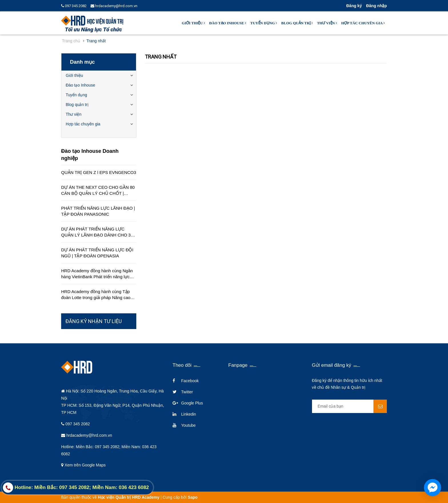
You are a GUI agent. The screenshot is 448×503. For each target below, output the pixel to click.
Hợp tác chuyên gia (363, 23)
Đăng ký (354, 6)
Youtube (188, 425)
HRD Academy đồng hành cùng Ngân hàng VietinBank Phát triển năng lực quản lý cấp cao (97, 274)
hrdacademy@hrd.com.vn (114, 6)
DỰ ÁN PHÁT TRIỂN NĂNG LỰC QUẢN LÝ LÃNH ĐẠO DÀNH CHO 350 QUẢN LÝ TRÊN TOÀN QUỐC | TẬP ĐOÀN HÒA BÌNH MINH (98, 232)
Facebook (190, 381)
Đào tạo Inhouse (228, 23)
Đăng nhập (376, 6)
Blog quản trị (297, 23)
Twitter (187, 392)
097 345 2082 (74, 6)
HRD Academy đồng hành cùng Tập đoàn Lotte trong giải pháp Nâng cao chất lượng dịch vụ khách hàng (96, 295)
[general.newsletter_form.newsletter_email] (350, 406)
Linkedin (189, 414)
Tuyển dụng (264, 23)
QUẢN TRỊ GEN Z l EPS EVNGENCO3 (99, 172)
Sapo (193, 497)
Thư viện (327, 23)
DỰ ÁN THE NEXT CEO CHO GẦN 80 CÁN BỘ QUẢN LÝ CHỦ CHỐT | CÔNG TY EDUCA (98, 191)
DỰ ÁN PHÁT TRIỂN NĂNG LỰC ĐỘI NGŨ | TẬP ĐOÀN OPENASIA (97, 253)
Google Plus (192, 403)
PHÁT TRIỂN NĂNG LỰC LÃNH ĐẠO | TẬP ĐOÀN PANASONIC (98, 211)
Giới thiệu (193, 23)
